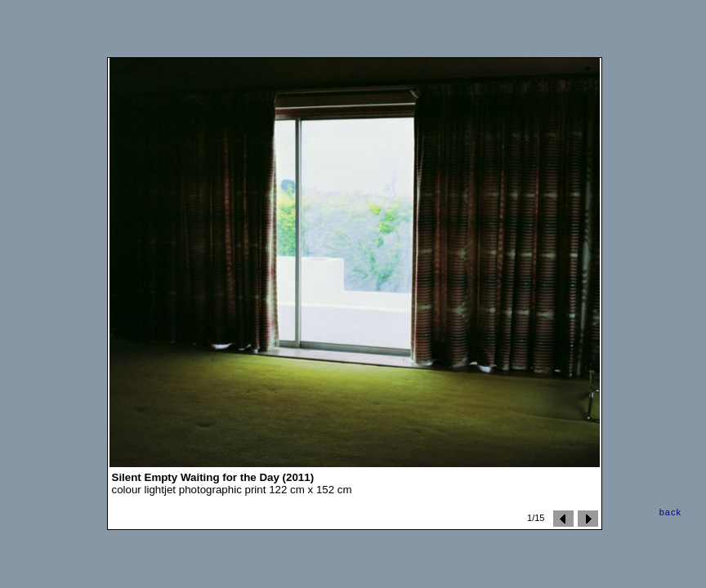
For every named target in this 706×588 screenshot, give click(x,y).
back (670, 512)
